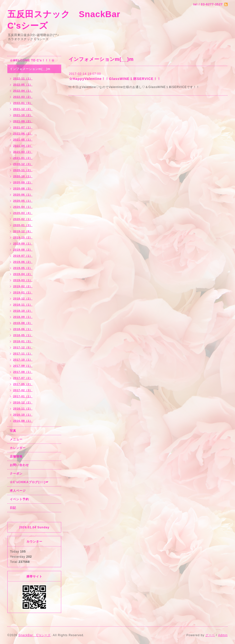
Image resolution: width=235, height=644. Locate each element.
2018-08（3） (23, 323)
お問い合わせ (19, 465)
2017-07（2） (23, 378)
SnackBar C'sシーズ (35, 635)
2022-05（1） (23, 85)
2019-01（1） (23, 292)
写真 (13, 431)
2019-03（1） (23, 280)
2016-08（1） (23, 421)
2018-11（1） (23, 305)
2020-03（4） (23, 213)
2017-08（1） (23, 372)
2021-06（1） (23, 133)
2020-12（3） (23, 164)
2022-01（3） (23, 103)
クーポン (16, 474)
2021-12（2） (23, 109)
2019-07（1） (23, 256)
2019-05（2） (23, 268)
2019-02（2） (23, 286)
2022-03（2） (23, 97)
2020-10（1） (23, 176)
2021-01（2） (23, 158)
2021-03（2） (23, 152)
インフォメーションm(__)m (30, 69)
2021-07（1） (23, 127)
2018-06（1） (23, 329)
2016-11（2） (23, 409)
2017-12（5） (23, 347)
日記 (13, 508)
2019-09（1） (23, 244)
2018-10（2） (23, 311)
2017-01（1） (23, 396)
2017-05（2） (23, 384)
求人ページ (18, 491)
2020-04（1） (23, 207)
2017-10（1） (23, 360)
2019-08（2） (23, 250)
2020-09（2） (23, 182)
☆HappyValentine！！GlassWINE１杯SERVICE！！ (115, 79)
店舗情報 (16, 456)
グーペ (210, 635)
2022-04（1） (23, 91)
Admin (223, 635)
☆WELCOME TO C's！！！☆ (32, 60)
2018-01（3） (23, 341)
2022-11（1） (23, 78)
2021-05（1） (23, 140)
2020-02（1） (23, 219)
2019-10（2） (23, 237)
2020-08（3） (23, 189)
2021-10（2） (23, 115)
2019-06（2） (23, 262)
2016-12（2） (23, 402)
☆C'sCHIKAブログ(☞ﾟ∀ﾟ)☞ (29, 482)
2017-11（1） (23, 354)
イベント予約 (19, 499)
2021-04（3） (23, 146)
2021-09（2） (23, 121)
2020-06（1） (23, 195)
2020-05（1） (23, 201)
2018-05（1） (23, 335)
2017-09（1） (23, 366)
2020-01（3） (23, 225)
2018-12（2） (23, 299)
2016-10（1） (23, 415)
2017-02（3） (23, 390)
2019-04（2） (23, 274)
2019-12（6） (23, 231)
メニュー (16, 439)
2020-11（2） (23, 170)
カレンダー (18, 448)
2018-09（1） (23, 317)
